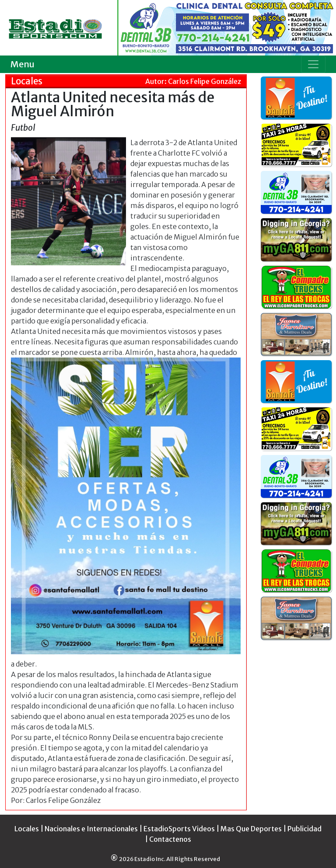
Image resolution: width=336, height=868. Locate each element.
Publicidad (304, 829)
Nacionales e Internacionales (91, 829)
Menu (23, 64)
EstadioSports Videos (179, 829)
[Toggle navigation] (313, 64)
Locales (27, 829)
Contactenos (170, 839)
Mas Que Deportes (251, 829)
